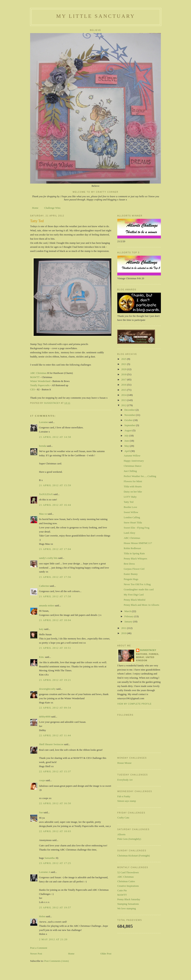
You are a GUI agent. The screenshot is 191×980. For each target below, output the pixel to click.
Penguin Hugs (131, 579)
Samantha (50, 858)
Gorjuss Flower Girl (134, 569)
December (130, 410)
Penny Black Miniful (134, 600)
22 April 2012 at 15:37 (55, 771)
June (127, 441)
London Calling (132, 517)
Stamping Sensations (128, 904)
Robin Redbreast (132, 548)
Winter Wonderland (40, 381)
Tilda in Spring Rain (134, 553)
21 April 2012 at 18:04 (55, 620)
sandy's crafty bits (48, 558)
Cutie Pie (122, 890)
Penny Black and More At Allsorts (141, 605)
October (129, 420)
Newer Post (36, 954)
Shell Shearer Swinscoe (51, 744)
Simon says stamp (127, 801)
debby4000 (45, 717)
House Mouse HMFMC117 (138, 543)
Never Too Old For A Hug (137, 584)
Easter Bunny (131, 574)
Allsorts (121, 834)
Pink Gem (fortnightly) (129, 839)
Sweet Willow (131, 512)
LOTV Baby (130, 497)
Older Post (106, 954)
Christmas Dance (132, 466)
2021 (124, 364)
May (127, 446)
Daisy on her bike (133, 492)
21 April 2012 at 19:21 (55, 680)
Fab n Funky (124, 796)
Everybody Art (125, 780)
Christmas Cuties (126, 881)
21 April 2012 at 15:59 (55, 485)
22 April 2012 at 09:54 (55, 708)
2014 (124, 395)
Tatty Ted (128, 502)
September (130, 425)
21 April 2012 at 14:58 (55, 437)
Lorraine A (45, 872)
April (127, 451)
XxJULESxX (46, 494)
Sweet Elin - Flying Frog (136, 528)
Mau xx (43, 514)
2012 (124, 405)
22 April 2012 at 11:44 (55, 735)
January (129, 621)
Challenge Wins (52, 208)
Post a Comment (39, 948)
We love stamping (127, 908)
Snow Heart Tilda (133, 522)
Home (35, 208)
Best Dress (129, 564)
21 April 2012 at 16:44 (55, 505)
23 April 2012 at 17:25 (55, 863)
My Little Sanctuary (96, 16)
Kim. (42, 657)
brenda (42, 446)
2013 (124, 400)
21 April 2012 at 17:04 (55, 549)
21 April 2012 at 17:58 (55, 596)
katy (41, 629)
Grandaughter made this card (139, 589)
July (127, 436)
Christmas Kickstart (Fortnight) (134, 856)
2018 (124, 374)
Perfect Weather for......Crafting (140, 476)
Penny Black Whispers (135, 559)
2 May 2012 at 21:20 (53, 939)
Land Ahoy (129, 533)
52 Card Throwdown (128, 872)
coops (42, 780)
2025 (124, 359)
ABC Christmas (39, 373)
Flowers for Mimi (133, 481)
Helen (42, 916)
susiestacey (148, 650)
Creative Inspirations (128, 886)
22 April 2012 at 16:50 (55, 803)
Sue (41, 812)
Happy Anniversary (134, 461)
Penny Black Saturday (129, 899)
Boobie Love (130, 507)
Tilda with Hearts (133, 486)
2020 (124, 369)
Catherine (44, 586)
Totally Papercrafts (40, 385)
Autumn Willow (132, 456)
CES (32, 389)
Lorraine (43, 422)
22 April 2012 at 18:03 (55, 831)
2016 (124, 385)
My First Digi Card (134, 595)
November (130, 415)
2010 (124, 633)
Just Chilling (130, 471)
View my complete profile (134, 704)
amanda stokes (47, 605)
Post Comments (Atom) (57, 961)
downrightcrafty (47, 689)
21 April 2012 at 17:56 (55, 577)
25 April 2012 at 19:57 (55, 907)
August (128, 430)
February (129, 616)
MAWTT (35, 377)
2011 (124, 628)
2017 (124, 380)
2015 (124, 390)
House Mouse (124, 763)
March (128, 611)
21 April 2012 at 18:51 (55, 648)
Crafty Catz (123, 818)
